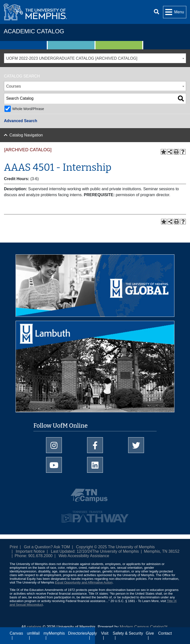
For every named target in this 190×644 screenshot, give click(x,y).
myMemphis (54, 633)
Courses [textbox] (14, 86)
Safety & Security (128, 633)
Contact (165, 633)
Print (14, 547)
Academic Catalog (34, 31)
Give (150, 633)
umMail (33, 633)
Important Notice (30, 551)
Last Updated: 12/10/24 (71, 551)
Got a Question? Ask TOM (47, 547)
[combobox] (95, 58)
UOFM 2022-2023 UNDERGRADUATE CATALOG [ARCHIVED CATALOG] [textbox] (72, 58)
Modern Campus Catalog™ (144, 627)
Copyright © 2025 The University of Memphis (115, 547)
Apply (92, 633)
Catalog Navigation (26, 135)
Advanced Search (21, 121)
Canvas (16, 633)
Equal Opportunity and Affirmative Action (84, 582)
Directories (77, 633)
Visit (105, 633)
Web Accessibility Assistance (84, 556)
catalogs (34, 627)
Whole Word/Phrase (28, 109)
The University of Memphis (115, 551)
